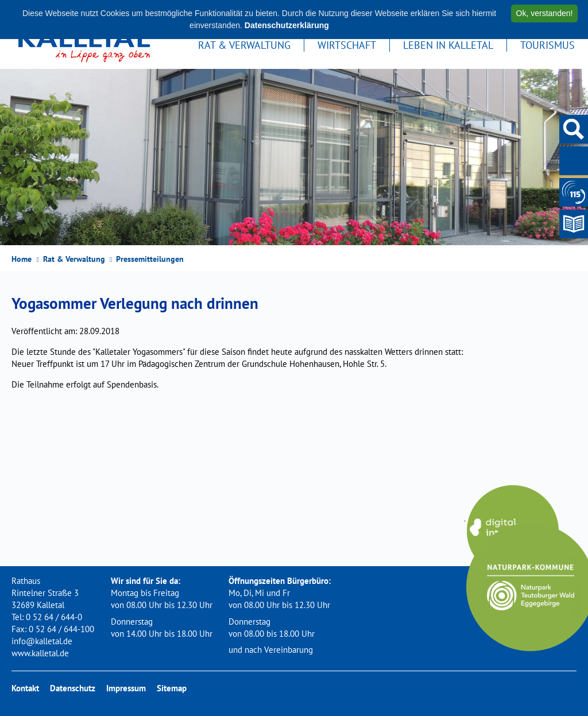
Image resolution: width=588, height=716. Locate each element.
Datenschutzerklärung (287, 25)
